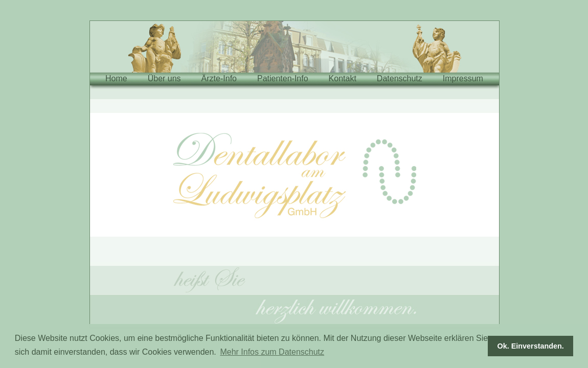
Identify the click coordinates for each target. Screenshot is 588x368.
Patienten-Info (283, 78)
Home (116, 78)
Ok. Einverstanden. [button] (531, 346)
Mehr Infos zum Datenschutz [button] (272, 352)
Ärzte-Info (219, 78)
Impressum (463, 78)
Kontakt (343, 78)
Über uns (164, 78)
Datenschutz (400, 78)
